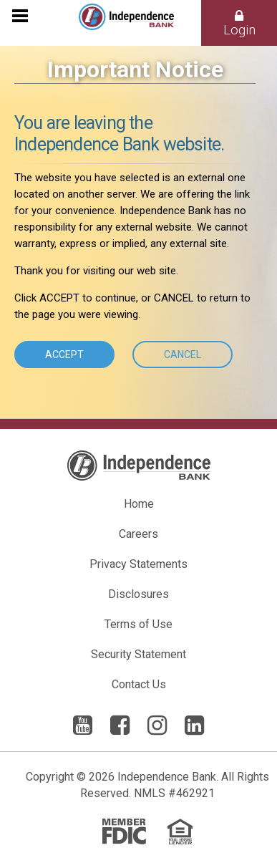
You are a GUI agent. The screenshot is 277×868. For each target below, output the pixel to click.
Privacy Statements (138, 564)
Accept (64, 355)
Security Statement (138, 654)
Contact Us (139, 684)
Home (139, 504)
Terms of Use (138, 624)
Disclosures (138, 594)
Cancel (183, 355)
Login (239, 24)
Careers (138, 534)
